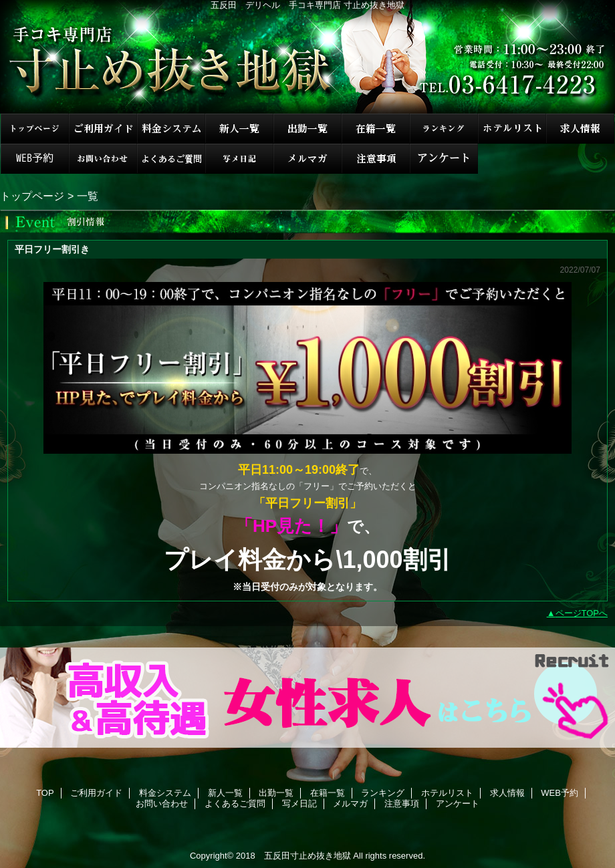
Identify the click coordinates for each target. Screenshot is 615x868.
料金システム (171, 129)
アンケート (444, 159)
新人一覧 (239, 129)
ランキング (444, 129)
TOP (35, 129)
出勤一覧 (307, 129)
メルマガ (307, 159)
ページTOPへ (582, 613)
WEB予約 (35, 159)
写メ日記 (239, 159)
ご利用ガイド (103, 129)
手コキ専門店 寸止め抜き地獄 (307, 57)
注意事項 (376, 159)
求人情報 (580, 129)
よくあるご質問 (171, 159)
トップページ (32, 196)
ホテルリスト (512, 129)
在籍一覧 (376, 129)
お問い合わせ (103, 159)
